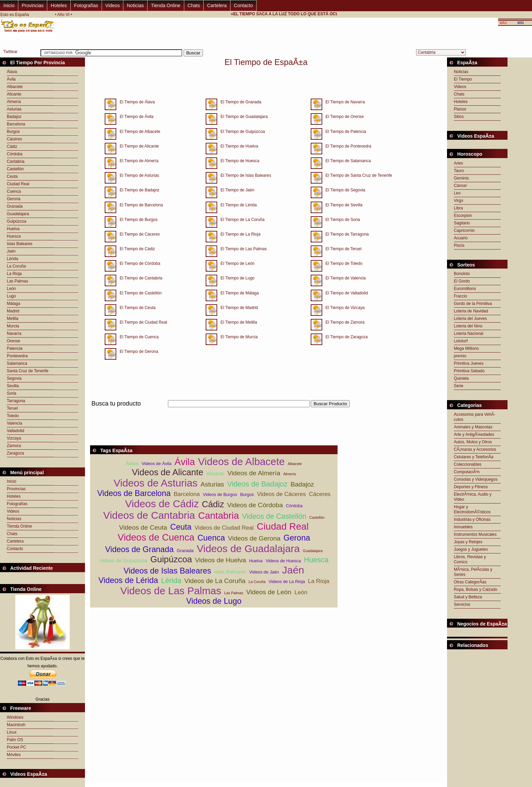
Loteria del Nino (468, 326)
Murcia (13, 326)
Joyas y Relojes (468, 542)
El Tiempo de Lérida (237, 205)
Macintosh (16, 725)
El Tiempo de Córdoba (138, 263)
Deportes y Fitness (471, 487)
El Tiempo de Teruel (342, 249)
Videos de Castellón (274, 516)
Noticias (135, 5)
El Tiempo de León (236, 263)
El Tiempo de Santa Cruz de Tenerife (357, 175)
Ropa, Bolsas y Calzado (476, 589)
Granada (15, 206)
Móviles (14, 755)
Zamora (14, 446)
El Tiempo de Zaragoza (345, 337)
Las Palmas (18, 281)
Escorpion (463, 216)
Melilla (13, 319)
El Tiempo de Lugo (236, 278)
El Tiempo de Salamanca (347, 161)
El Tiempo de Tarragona (346, 234)
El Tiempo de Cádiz (136, 249)
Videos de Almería (254, 473)
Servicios (462, 604)
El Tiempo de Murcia (237, 337)
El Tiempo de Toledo (342, 263)
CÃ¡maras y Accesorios (475, 449)
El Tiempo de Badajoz (138, 190)
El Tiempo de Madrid (238, 308)
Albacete (15, 87)
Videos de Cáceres (281, 494)
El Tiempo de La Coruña (241, 220)
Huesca (14, 236)
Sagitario (462, 223)
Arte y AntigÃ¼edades (474, 434)
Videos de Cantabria (149, 515)
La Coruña (16, 266)
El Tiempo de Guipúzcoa (241, 132)
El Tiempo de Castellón (139, 293)
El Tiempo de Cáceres (138, 234)
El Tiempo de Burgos (137, 220)
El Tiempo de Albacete (138, 132)
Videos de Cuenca (156, 537)
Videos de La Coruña (215, 581)
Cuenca (14, 191)
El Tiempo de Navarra (344, 102)
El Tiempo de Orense (343, 117)
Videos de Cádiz (162, 504)
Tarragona (16, 401)
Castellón (15, 169)
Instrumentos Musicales (475, 534)
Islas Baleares (20, 244)
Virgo (459, 201)
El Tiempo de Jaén (236, 190)
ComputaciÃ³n (467, 472)
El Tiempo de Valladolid (345, 293)
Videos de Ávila (156, 464)
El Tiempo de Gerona (137, 352)
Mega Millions (466, 348)
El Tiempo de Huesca (238, 161)
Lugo (11, 296)
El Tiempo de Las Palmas (242, 249)
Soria (12, 393)
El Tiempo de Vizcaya (344, 308)
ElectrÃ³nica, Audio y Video (473, 497)
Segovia (14, 378)
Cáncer (460, 186)
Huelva (13, 229)
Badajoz (14, 117)
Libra (458, 208)
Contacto (243, 5)
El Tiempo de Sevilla (342, 205)
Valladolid (15, 431)
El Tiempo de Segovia (344, 190)
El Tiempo (463, 79)
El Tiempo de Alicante (138, 146)
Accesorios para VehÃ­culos (475, 417)
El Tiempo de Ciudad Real (142, 322)
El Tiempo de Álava (135, 102)
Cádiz (12, 147)
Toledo (13, 416)
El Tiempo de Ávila (135, 117)
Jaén (11, 251)
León (11, 289)
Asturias (14, 109)
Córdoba (15, 154)
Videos (113, 5)
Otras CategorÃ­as (470, 582)
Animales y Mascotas (473, 427)
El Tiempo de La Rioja (239, 234)
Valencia (14, 423)
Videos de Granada (139, 549)
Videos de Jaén (264, 572)
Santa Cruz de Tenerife (28, 371)
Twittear (11, 52)
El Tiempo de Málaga (238, 293)
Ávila (11, 79)
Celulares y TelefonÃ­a (474, 457)
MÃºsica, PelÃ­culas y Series (473, 572)
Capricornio (464, 230)
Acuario (461, 238)
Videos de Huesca (283, 561)
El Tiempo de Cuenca (138, 337)
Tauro (459, 171)
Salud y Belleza (468, 597)
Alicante (14, 94)
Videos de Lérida (128, 580)
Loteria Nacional (469, 333)
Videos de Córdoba (255, 505)
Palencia (15, 348)
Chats (194, 5)
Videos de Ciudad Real (224, 528)
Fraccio (460, 296)
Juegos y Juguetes (471, 549)
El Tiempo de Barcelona (140, 205)
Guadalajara (18, 214)
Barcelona (16, 124)
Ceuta (12, 176)
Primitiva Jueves (469, 363)
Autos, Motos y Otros (473, 442)
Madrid (13, 311)
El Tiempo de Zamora (344, 322)
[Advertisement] (214, 411)
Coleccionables (468, 464)
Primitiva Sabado (469, 371)
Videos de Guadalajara (248, 549)
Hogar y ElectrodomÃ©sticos (472, 509)
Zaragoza (15, 453)
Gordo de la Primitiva (473, 304)
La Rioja (14, 274)
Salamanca (17, 363)
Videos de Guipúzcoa (123, 560)
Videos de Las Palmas (171, 591)
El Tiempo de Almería (137, 161)
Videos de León (269, 592)
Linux (12, 732)
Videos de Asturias (156, 483)
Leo (457, 193)
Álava (12, 72)
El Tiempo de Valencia (344, 278)
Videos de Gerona (254, 538)
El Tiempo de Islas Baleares (244, 175)
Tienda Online (166, 5)
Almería (14, 102)
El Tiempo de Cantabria (139, 278)
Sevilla (13, 386)
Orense (13, 341)
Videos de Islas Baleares (168, 571)
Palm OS (15, 740)
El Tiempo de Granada (239, 102)
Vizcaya (14, 438)
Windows (15, 717)
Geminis (461, 178)
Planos (460, 109)
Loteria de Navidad (471, 311)
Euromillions (465, 289)
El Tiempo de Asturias (138, 175)
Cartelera (217, 5)
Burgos (13, 132)
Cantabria (16, 161)
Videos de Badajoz (257, 484)
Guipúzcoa (16, 221)
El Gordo (462, 281)
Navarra (14, 333)
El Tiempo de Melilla (237, 322)
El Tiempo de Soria (341, 220)
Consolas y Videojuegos (476, 479)
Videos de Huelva (221, 560)
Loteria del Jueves (470, 319)
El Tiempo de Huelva (238, 146)
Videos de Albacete (241, 461)
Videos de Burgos (220, 494)
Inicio (9, 5)
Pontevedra (17, 356)
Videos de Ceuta (143, 527)
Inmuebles (463, 527)
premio (460, 356)
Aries (458, 163)
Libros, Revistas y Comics (470, 559)
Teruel (12, 408)
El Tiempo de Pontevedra (347, 146)
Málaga (13, 304)
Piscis (459, 245)
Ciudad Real (18, 184)
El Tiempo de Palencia (344, 132)
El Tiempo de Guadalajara (243, 117)
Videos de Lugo (214, 601)
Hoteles (59, 5)
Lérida (12, 259)
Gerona (14, 199)
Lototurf (461, 341)
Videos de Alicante (168, 472)
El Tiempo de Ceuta (136, 308)
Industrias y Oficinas (472, 519)
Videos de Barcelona (134, 493)
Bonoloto (462, 274)
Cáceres (14, 139)
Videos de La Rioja (287, 581)
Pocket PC (16, 747)
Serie (459, 386)
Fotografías (86, 5)
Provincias (33, 5)
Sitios (459, 117)
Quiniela (461, 378)
